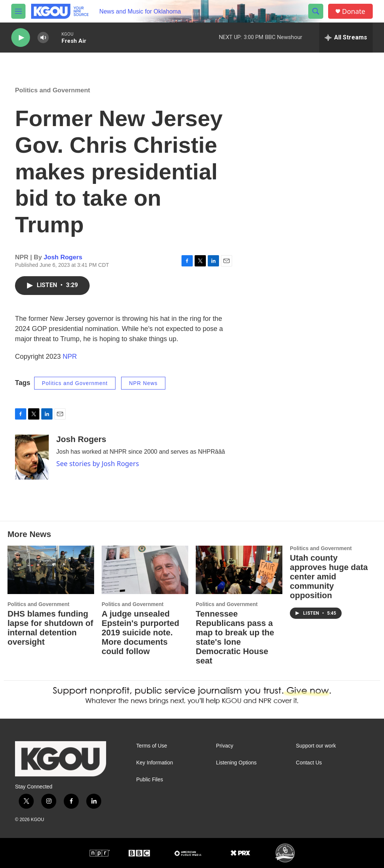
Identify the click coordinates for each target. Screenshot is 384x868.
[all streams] (346, 38)
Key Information (154, 763)
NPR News (143, 383)
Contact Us (309, 763)
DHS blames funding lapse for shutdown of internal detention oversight (50, 628)
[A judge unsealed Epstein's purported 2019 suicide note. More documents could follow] (145, 570)
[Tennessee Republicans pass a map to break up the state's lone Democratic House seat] (239, 570)
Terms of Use (151, 746)
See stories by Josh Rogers (98, 463)
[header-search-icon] (316, 11)
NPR (70, 357)
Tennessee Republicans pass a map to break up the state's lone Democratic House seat (235, 637)
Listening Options (236, 763)
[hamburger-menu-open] (18, 11)
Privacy (225, 746)
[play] (21, 38)
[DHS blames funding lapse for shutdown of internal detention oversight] (51, 570)
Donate (354, 11)
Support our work (316, 746)
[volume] (43, 38)
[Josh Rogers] (32, 457)
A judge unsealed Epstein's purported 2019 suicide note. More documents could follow (140, 633)
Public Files (150, 780)
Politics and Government (52, 90)
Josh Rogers (63, 257)
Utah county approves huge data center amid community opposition (329, 577)
